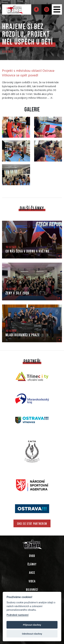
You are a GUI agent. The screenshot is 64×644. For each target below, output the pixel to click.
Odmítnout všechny (32, 634)
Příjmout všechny (32, 625)
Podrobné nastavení (17, 615)
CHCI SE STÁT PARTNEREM (32, 524)
